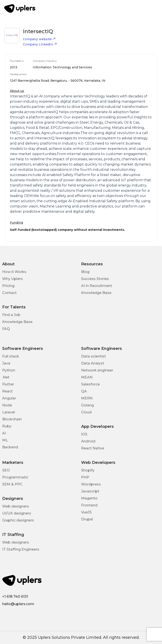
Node (7, 405)
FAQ (6, 329)
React (7, 391)
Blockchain (12, 419)
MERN (87, 398)
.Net (6, 377)
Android (88, 441)
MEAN (87, 377)
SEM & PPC (12, 484)
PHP (85, 477)
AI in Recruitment (97, 286)
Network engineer (97, 370)
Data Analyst (93, 363)
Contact (9, 293)
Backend (10, 447)
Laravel (9, 412)
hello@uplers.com (18, 604)
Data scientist (93, 356)
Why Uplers (12, 279)
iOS (84, 434)
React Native (93, 448)
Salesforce (90, 384)
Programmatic (15, 477)
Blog (85, 272)
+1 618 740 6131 (15, 597)
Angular (9, 398)
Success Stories (95, 279)
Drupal (87, 519)
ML (5, 440)
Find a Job (11, 315)
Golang (87, 405)
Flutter (8, 384)
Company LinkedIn (40, 44)
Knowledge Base (96, 293)
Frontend (89, 505)
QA (84, 391)
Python (9, 370)
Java (6, 363)
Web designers (16, 506)
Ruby (7, 426)
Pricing (8, 286)
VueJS (86, 512)
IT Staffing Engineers (21, 549)
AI (4, 433)
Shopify (88, 470)
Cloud (86, 412)
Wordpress (91, 484)
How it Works (14, 272)
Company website (39, 39)
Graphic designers (18, 520)
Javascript (90, 491)
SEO (6, 470)
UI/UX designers (17, 513)
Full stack (11, 356)
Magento (89, 498)
